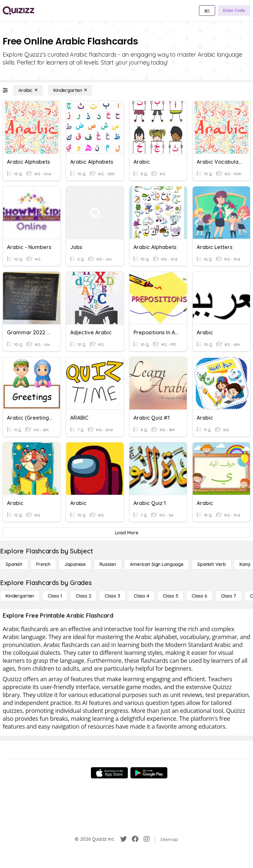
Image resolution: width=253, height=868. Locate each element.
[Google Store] (149, 773)
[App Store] (109, 773)
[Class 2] (83, 596)
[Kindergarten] (70, 90)
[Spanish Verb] (211, 564)
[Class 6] (199, 596)
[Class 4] (141, 596)
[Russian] (108, 564)
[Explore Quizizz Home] (18, 11)
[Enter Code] (234, 11)
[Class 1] (55, 596)
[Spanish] (14, 564)
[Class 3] (112, 596)
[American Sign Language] (157, 564)
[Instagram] (147, 839)
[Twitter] (124, 839)
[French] (43, 564)
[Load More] (126, 533)
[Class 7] (229, 596)
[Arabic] (28, 90)
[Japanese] (75, 564)
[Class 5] (170, 596)
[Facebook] (135, 839)
